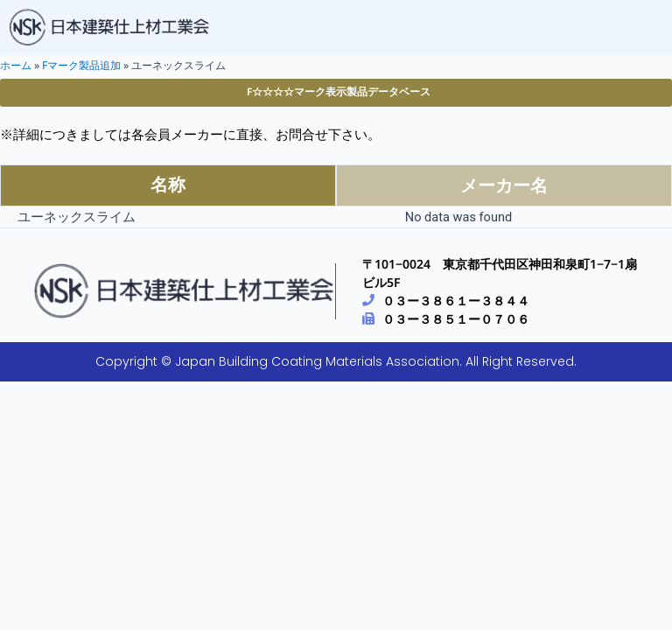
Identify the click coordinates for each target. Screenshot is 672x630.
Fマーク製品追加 (81, 65)
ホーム (16, 65)
